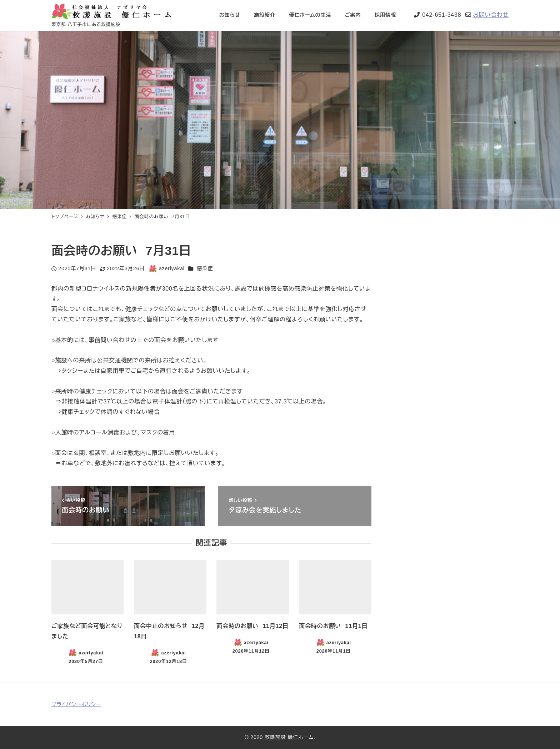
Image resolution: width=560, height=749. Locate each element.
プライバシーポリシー (76, 704)
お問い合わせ (491, 15)
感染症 (205, 268)
